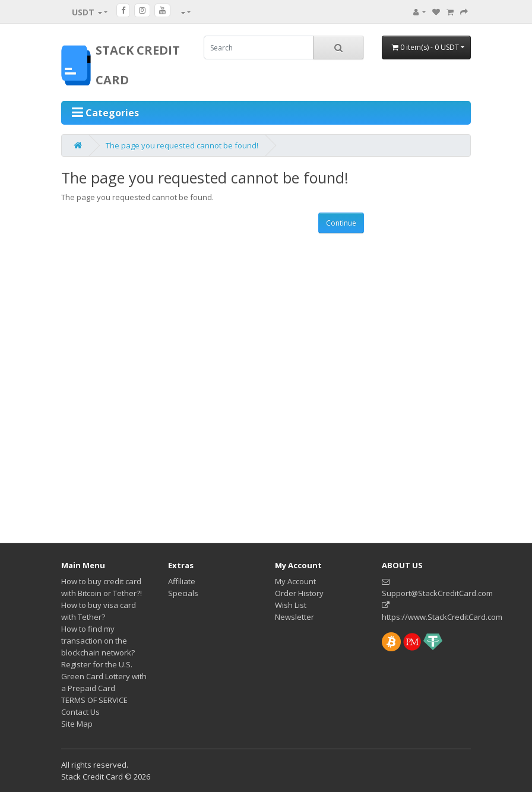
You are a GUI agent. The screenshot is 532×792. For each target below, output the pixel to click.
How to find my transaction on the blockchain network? (98, 641)
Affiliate (182, 581)
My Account (295, 581)
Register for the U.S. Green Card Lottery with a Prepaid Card (104, 676)
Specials (183, 593)
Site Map (77, 724)
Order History (299, 593)
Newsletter (294, 617)
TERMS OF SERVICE (94, 700)
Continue (341, 223)
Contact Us (80, 712)
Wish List (291, 605)
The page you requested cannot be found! (182, 145)
